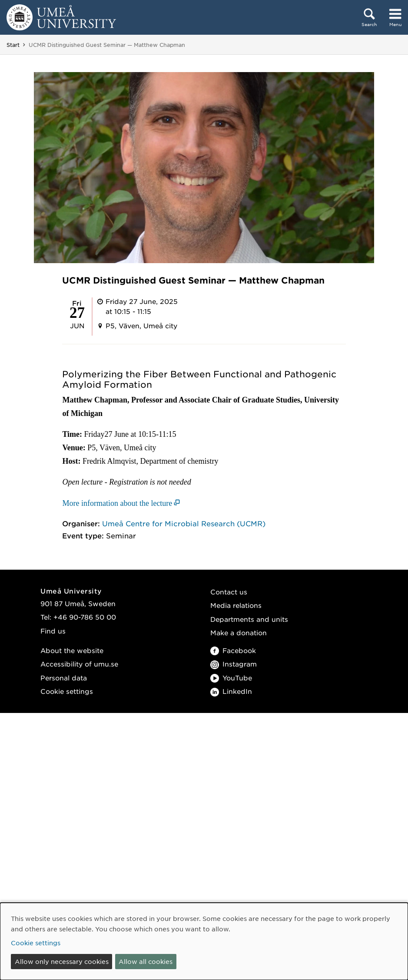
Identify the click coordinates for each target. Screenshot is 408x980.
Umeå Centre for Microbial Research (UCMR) (184, 523)
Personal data (64, 678)
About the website (72, 650)
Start (13, 45)
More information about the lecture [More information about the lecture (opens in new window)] (117, 503)
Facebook (233, 650)
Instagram (234, 664)
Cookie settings (67, 691)
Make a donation (239, 632)
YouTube (231, 678)
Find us (53, 631)
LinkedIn (231, 691)
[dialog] (204, 941)
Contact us (229, 592)
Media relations (236, 605)
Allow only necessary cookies (62, 961)
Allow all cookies (146, 961)
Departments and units (249, 619)
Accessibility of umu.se (79, 664)
